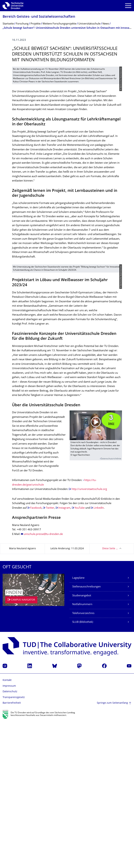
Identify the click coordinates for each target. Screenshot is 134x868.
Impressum (9, 833)
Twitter (50, 655)
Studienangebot (82, 742)
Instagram (64, 655)
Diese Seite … (110, 695)
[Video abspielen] (96, 572)
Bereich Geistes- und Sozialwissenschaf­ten (39, 17)
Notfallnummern (82, 751)
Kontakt (7, 827)
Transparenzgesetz (14, 844)
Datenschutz (10, 838)
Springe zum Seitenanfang (112, 850)
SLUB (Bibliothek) (83, 769)
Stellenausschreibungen (86, 733)
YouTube (80, 655)
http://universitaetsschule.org (89, 636)
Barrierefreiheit (12, 850)
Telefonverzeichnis (83, 760)
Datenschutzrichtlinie (111, 606)
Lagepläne (78, 725)
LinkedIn (99, 655)
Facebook (36, 655)
